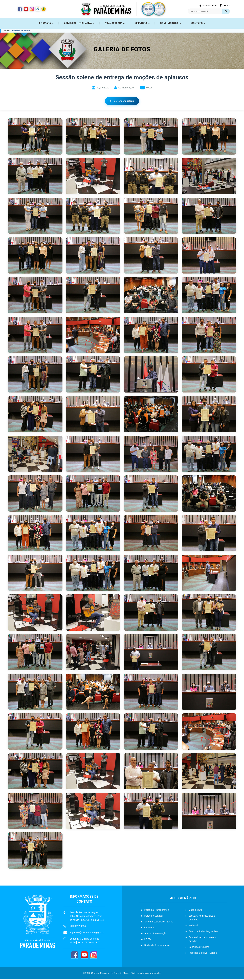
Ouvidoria (149, 928)
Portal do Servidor (154, 916)
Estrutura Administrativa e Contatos (202, 918)
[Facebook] (75, 956)
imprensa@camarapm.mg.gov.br (87, 933)
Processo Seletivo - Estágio (203, 953)
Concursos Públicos (199, 948)
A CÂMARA (45, 23)
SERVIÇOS (141, 23)
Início (7, 31)
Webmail (193, 926)
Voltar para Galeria (122, 101)
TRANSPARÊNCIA (115, 23)
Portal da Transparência (157, 911)
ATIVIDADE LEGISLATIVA (78, 23)
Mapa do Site (196, 911)
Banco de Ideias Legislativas (203, 932)
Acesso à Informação (156, 934)
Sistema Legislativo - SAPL (159, 922)
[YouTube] (84, 956)
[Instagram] (94, 956)
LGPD (148, 940)
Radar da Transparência (157, 946)
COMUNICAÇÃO (169, 23)
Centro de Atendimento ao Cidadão (202, 940)
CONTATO (197, 23)
